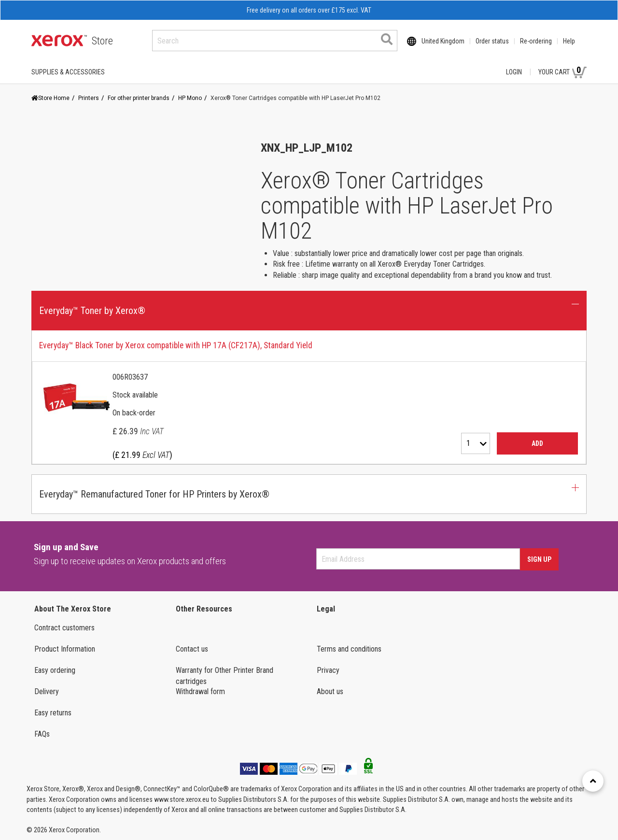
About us (330, 691)
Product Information (65, 649)
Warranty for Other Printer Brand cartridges (225, 676)
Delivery (47, 691)
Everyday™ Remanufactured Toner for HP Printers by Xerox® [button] (154, 494)
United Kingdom (443, 41)
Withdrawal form (200, 691)
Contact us (192, 649)
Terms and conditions (349, 649)
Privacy (328, 670)
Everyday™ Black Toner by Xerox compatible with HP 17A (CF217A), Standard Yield (176, 345)
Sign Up (539, 559)
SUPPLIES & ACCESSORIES (68, 72)
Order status (492, 41)
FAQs (42, 734)
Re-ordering (536, 41)
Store (102, 41)
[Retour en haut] (593, 781)
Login (514, 72)
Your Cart (562, 71)
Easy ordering (55, 670)
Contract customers (64, 628)
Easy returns (53, 713)
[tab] (309, 398)
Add (537, 443)
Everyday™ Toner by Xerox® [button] (92, 311)
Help (569, 41)
